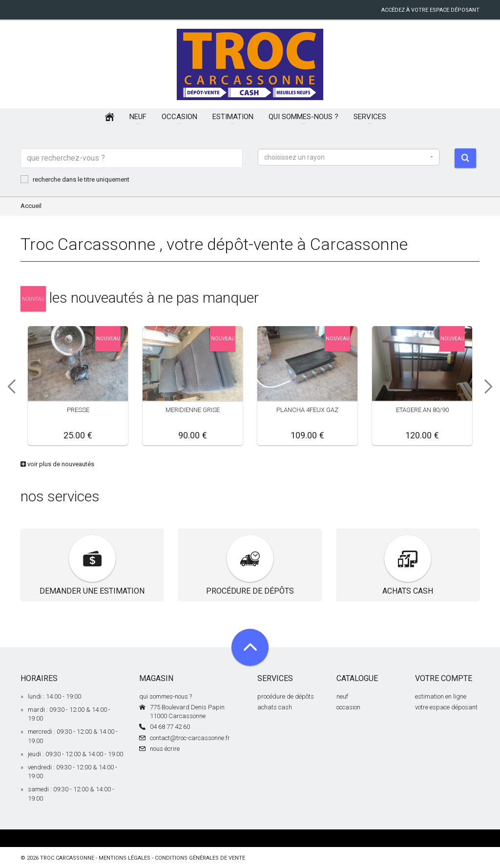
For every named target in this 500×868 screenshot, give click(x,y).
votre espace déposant (446, 707)
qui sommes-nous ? (166, 696)
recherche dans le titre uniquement (75, 179)
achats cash (275, 707)
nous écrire (165, 749)
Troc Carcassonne (67, 858)
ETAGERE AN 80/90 (422, 410)
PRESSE (78, 410)
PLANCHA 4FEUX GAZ (307, 410)
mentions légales (125, 858)
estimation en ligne (441, 696)
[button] (349, 157)
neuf (342, 696)
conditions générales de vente (200, 858)
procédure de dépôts (286, 696)
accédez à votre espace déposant (430, 10)
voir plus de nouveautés (57, 464)
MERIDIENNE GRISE (193, 410)
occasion (348, 707)
